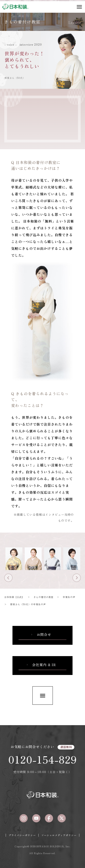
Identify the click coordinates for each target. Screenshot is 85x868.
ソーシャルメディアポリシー (59, 835)
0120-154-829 (42, 759)
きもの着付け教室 (22, 22)
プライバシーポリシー (22, 835)
